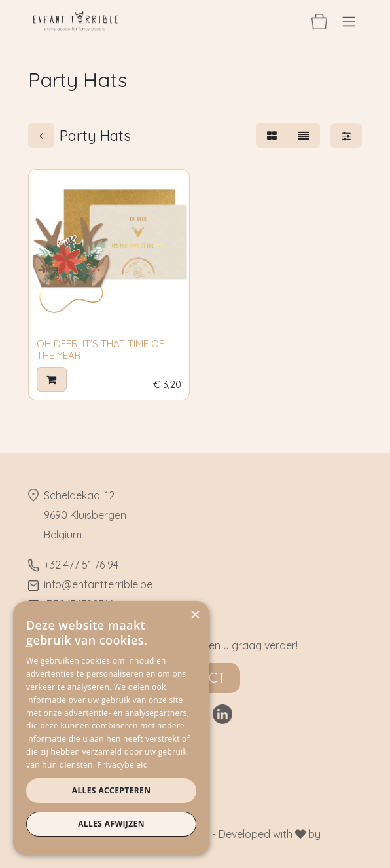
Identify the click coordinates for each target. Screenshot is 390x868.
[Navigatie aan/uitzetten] (349, 21)
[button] (52, 380)
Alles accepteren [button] (112, 790)
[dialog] (111, 728)
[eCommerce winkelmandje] (319, 21)
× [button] (195, 615)
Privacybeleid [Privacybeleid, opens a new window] (123, 765)
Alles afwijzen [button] (111, 824)
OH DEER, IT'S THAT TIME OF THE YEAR (100, 349)
